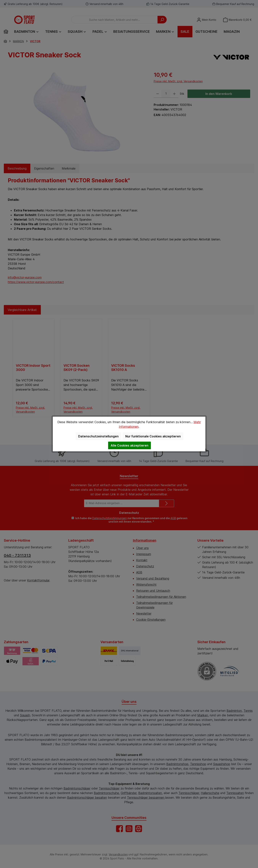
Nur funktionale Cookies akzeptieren (153, 436)
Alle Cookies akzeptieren (129, 445)
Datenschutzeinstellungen (98, 436)
